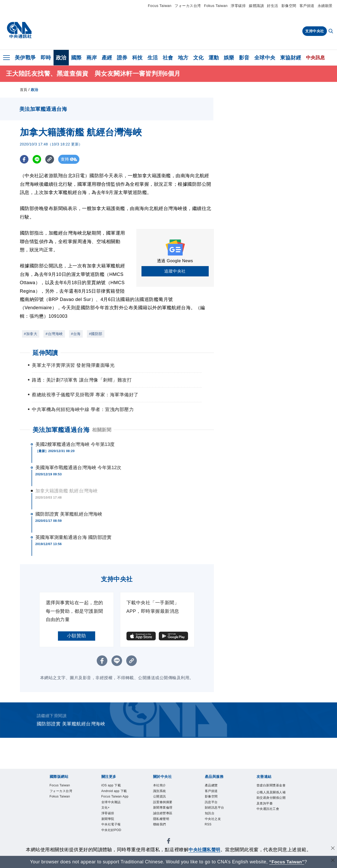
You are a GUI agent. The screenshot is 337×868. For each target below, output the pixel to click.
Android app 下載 (115, 791)
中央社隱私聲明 (205, 850)
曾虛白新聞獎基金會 (271, 788)
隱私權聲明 (162, 821)
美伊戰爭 (25, 58)
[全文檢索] (331, 32)
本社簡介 (160, 785)
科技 (137, 58)
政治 (61, 58)
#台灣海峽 (54, 334)
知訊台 (210, 815)
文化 (199, 58)
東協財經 (291, 58)
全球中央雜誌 (112, 803)
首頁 (24, 90)
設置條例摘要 (164, 803)
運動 (214, 58)
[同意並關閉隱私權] (333, 849)
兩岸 (92, 58)
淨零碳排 (238, 6)
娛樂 (229, 58)
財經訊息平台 (215, 809)
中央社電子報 (112, 827)
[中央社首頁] (19, 30)
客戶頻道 (307, 6)
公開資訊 (160, 797)
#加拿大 (31, 334)
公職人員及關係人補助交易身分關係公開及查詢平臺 (271, 804)
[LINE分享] (38, 159)
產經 (107, 58)
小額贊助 (77, 636)
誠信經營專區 (164, 815)
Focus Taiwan (160, 6)
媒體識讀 (256, 6)
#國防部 (96, 334)
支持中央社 (315, 31)
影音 (244, 58)
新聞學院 (108, 821)
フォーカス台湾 (188, 6)
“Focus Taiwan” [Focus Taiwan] (287, 862)
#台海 (76, 334)
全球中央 (265, 58)
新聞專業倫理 (164, 809)
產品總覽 (212, 785)
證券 (122, 58)
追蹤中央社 (175, 271)
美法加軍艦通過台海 (61, 430)
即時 (46, 58)
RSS (208, 827)
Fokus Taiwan (216, 6)
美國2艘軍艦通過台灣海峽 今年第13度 (75, 444)
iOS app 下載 (112, 785)
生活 (153, 58)
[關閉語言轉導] (333, 861)
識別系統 (160, 791)
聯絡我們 (160, 827)
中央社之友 (214, 821)
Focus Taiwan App (116, 797)
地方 (183, 58)
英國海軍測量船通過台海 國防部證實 (74, 537)
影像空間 (289, 6)
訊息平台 (212, 803)
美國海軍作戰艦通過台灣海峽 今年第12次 (78, 468)
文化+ (106, 809)
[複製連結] (51, 159)
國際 (76, 58)
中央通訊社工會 (269, 816)
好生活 (273, 6)
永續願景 (325, 6)
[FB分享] (24, 159)
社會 (168, 58)
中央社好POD (112, 832)
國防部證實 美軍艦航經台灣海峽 (69, 514)
